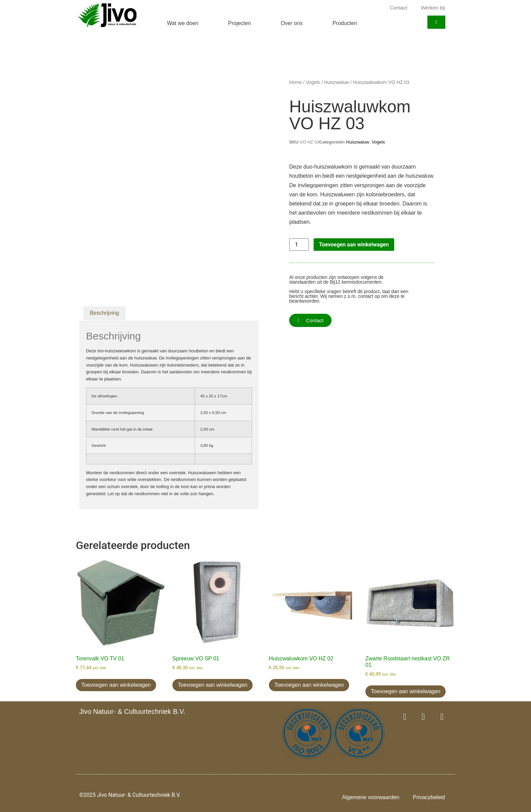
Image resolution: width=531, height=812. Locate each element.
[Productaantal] (299, 245)
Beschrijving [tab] (104, 313)
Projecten (240, 23)
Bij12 (335, 282)
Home (295, 82)
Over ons (292, 23)
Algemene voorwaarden (371, 797)
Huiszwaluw (337, 82)
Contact (399, 8)
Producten (345, 23)
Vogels (313, 82)
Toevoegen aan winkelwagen (354, 245)
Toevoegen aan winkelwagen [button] (116, 685)
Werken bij (433, 8)
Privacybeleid (429, 797)
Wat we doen (183, 23)
